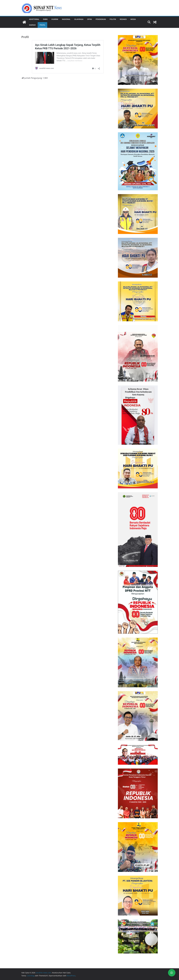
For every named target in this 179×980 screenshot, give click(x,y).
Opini (89, 19)
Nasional (66, 19)
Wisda (133, 19)
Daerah (32, 25)
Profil (42, 25)
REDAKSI (123, 19)
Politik (113, 19)
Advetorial (34, 19)
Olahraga (79, 19)
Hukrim (55, 19)
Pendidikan (101, 19)
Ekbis (45, 19)
